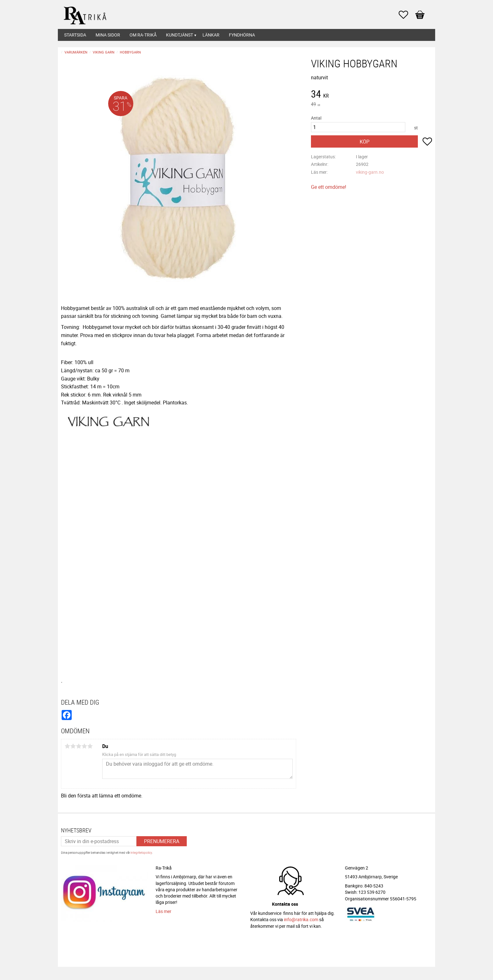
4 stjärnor (84, 746)
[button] (407, 15)
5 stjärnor (90, 746)
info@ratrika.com (301, 919)
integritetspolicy (141, 853)
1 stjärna (67, 746)
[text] (371, 95)
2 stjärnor (73, 746)
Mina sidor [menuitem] (108, 35)
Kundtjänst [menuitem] (180, 35)
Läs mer (163, 911)
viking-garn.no (370, 172)
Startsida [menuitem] (75, 35)
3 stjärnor (79, 746)
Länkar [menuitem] (211, 35)
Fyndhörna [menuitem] (242, 35)
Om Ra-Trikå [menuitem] (143, 35)
